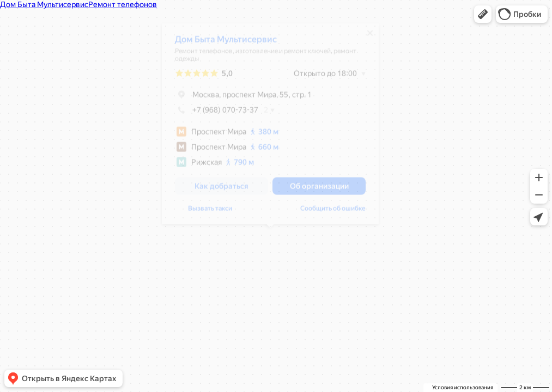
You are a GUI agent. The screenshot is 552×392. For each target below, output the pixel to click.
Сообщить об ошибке (333, 212)
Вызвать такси (210, 212)
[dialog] (270, 128)
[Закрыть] (370, 37)
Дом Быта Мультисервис (226, 43)
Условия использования (463, 387)
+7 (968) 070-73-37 (217, 114)
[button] (483, 14)
